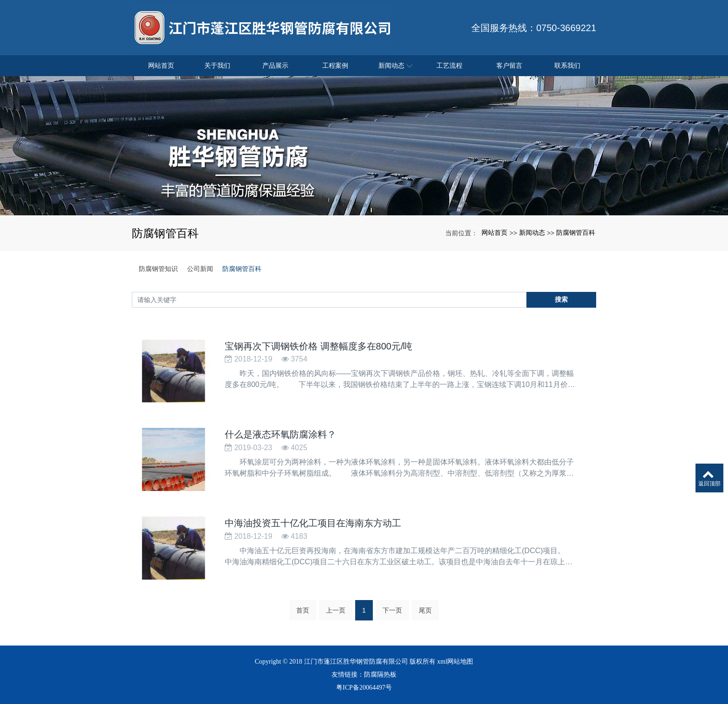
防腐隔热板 (380, 675)
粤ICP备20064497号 (364, 688)
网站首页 (494, 233)
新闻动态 (532, 233)
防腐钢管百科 (576, 233)
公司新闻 (200, 269)
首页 (303, 613)
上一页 (336, 613)
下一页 (392, 613)
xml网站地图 (455, 662)
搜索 (561, 299)
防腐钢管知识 (158, 269)
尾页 (425, 613)
